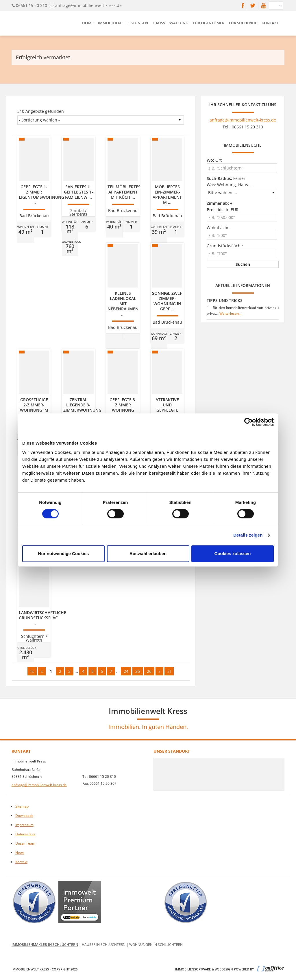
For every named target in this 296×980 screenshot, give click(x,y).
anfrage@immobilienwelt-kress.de (88, 5)
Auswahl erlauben (148, 553)
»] (169, 671)
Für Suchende (243, 23)
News (20, 853)
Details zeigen (248, 535)
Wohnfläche (218, 227)
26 (149, 671)
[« (32, 671)
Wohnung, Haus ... (230, 185)
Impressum (24, 825)
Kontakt (270, 23)
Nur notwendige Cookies (64, 553)
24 (126, 671)
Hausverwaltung (170, 23)
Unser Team (25, 843)
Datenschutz (25, 834)
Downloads (24, 816)
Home (88, 23)
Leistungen (137, 23)
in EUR (223, 210)
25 (138, 671)
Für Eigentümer (209, 23)
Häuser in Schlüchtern (104, 945)
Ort (214, 160)
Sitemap (22, 806)
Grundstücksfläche (225, 246)
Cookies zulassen (233, 553)
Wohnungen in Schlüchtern (156, 945)
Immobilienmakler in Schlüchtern (45, 945)
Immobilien (109, 23)
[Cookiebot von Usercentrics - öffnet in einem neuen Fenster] (248, 422)
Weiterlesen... (230, 313)
